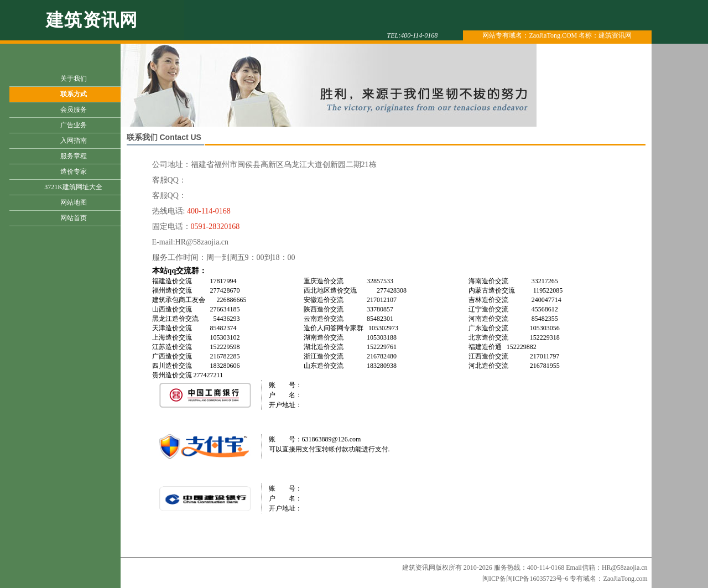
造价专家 (74, 171)
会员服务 (74, 110)
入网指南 (74, 141)
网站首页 (74, 218)
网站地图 (74, 202)
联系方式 (74, 94)
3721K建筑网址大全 (73, 187)
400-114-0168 (209, 211)
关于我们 (74, 79)
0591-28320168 (215, 227)
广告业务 (74, 125)
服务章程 (74, 156)
